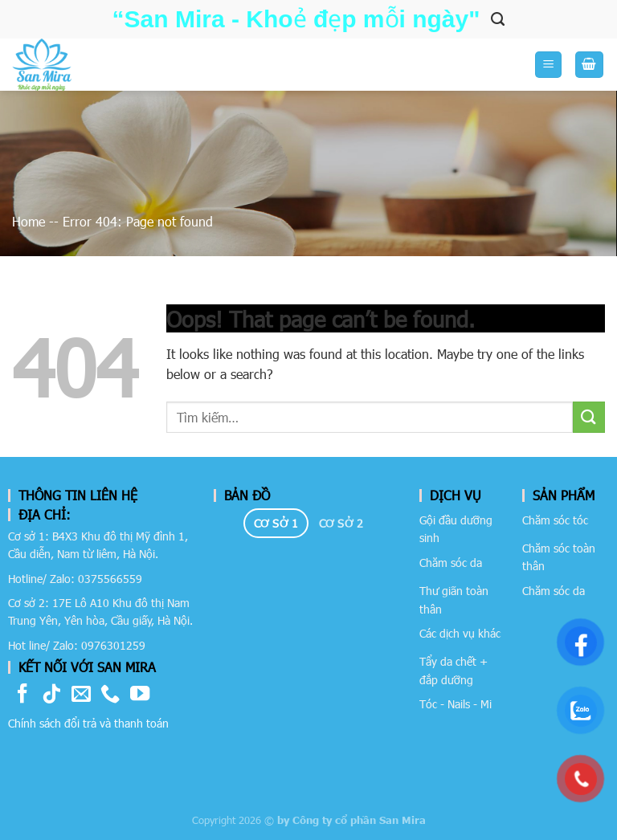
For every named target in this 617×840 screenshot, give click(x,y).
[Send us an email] (81, 695)
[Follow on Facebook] (22, 695)
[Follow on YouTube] (140, 695)
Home (29, 221)
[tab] (276, 524)
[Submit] (589, 417)
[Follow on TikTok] (51, 695)
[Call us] (110, 695)
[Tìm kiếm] (498, 19)
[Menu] (548, 65)
